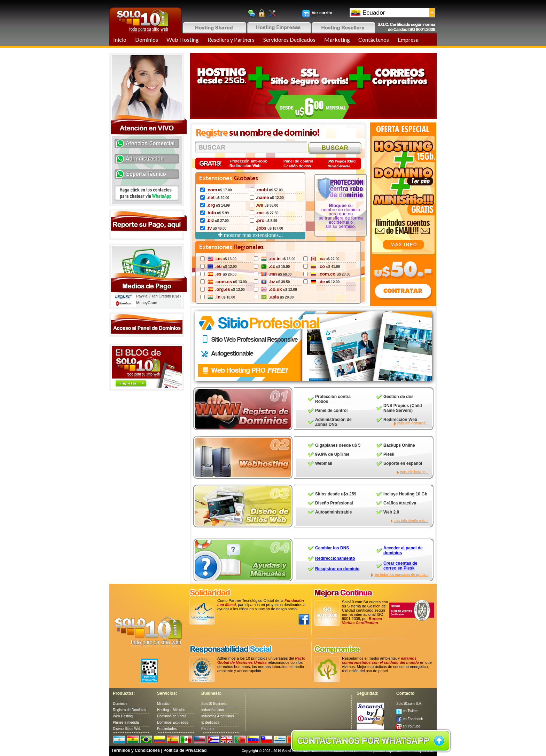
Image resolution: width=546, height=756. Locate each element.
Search (335, 149)
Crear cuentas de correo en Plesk (400, 566)
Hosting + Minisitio (171, 710)
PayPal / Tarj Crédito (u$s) (158, 296)
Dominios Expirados (173, 722)
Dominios (147, 39)
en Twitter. (407, 711)
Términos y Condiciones (136, 750)
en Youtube (408, 726)
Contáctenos (374, 39)
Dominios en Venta (172, 716)
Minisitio (163, 704)
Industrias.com (213, 710)
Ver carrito (322, 13)
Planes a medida (126, 722)
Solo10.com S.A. (409, 704)
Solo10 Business (214, 704)
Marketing (337, 39)
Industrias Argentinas (217, 716)
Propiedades (167, 729)
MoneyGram (147, 303)
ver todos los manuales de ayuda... (401, 575)
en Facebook (410, 719)
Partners (208, 729)
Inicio (120, 39)
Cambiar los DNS (332, 548)
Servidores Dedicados (289, 39)
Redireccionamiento (335, 558)
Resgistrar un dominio (337, 569)
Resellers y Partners (231, 39)
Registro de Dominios (130, 710)
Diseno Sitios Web (127, 729)
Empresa (408, 39)
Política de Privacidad (185, 750)
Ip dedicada (210, 722)
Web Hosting (183, 39)
